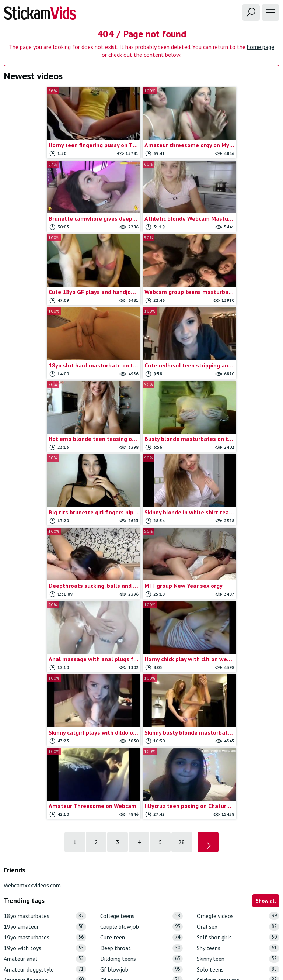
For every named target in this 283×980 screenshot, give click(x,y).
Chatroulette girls (45, 864)
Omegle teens (141, 875)
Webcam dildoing (238, 875)
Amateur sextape (45, 779)
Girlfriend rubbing (141, 768)
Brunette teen (45, 843)
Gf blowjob (141, 736)
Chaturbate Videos (45, 875)
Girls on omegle (141, 800)
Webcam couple (238, 864)
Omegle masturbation (141, 843)
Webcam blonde (238, 843)
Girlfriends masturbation (141, 789)
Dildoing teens (141, 726)
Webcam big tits (238, 832)
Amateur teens (45, 789)
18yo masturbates (45, 683)
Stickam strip (238, 768)
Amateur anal (45, 726)
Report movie (125, 932)
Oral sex (238, 693)
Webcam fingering (238, 885)
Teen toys (238, 811)
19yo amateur (45, 693)
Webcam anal (238, 822)
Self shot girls (238, 704)
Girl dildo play (141, 757)
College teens (141, 683)
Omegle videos (238, 683)
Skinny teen (238, 726)
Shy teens (238, 715)
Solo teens (238, 736)
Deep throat (141, 715)
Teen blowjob (238, 789)
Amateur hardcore (45, 757)
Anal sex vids (45, 811)
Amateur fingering (45, 747)
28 (182, 609)
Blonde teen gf (45, 832)
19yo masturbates (45, 704)
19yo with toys (45, 715)
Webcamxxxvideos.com (32, 652)
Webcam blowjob (238, 853)
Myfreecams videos (141, 822)
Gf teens (141, 747)
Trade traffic (162, 932)
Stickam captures (238, 747)
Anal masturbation (45, 800)
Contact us (92, 932)
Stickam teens (238, 779)
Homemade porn (141, 811)
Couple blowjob (141, 693)
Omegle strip (141, 864)
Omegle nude (141, 853)
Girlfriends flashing (141, 779)
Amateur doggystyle (45, 736)
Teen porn (238, 800)
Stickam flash (238, 757)
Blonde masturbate (45, 822)
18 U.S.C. (193, 932)
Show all (266, 667)
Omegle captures (141, 832)
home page (261, 47)
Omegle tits (141, 885)
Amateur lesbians (45, 768)
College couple (45, 885)
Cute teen (141, 704)
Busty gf (45, 853)
